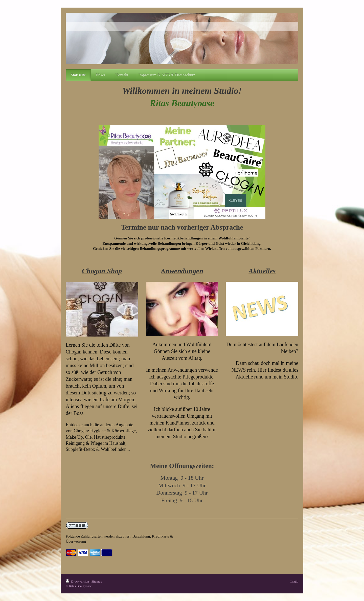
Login (294, 581)
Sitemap (97, 581)
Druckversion (78, 581)
